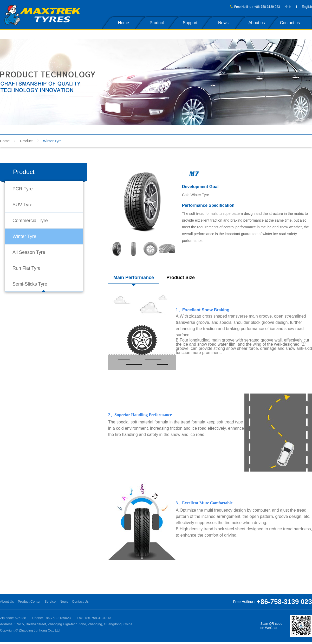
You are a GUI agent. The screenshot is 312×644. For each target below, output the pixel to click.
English (307, 7)
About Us (7, 601)
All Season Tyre (29, 252)
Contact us (290, 23)
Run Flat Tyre (27, 268)
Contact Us (80, 601)
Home (124, 23)
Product (157, 23)
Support (190, 23)
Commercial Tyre (30, 221)
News (223, 23)
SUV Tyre (22, 205)
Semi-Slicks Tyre (30, 284)
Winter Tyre (24, 236)
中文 (288, 7)
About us (256, 23)
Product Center (29, 601)
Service (50, 601)
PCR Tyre (23, 189)
